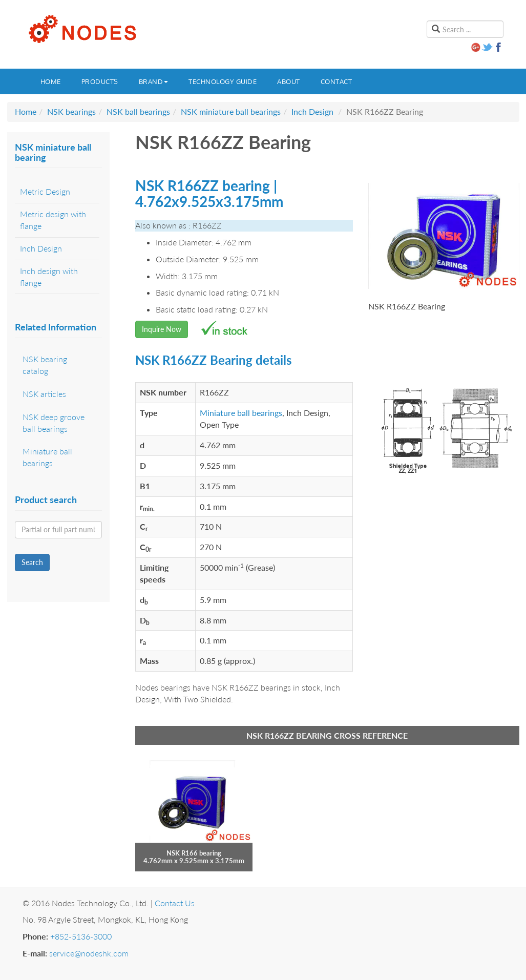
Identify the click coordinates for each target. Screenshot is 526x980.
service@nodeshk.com (89, 953)
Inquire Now (162, 329)
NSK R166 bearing (194, 853)
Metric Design (45, 191)
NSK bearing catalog (45, 365)
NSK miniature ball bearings (231, 111)
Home (51, 81)
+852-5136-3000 (81, 936)
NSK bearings (71, 111)
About (289, 81)
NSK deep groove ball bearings (54, 423)
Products (100, 81)
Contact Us (175, 903)
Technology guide (223, 81)
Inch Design (312, 111)
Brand (154, 81)
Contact (336, 81)
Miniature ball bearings (241, 413)
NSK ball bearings (138, 111)
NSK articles (44, 394)
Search (32, 562)
